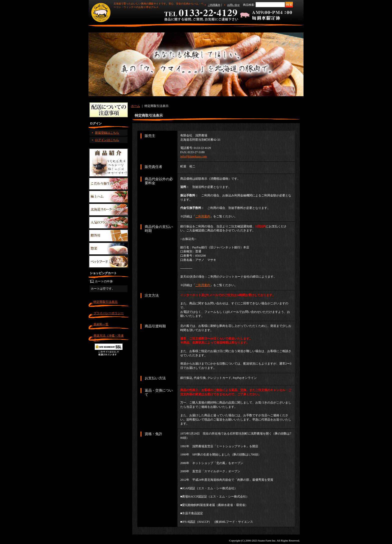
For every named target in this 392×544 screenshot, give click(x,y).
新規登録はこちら (107, 133)
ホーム (135, 106)
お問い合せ (233, 5)
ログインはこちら (107, 140)
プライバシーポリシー (108, 313)
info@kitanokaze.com (193, 156)
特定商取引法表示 (105, 302)
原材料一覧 (101, 324)
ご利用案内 (214, 5)
